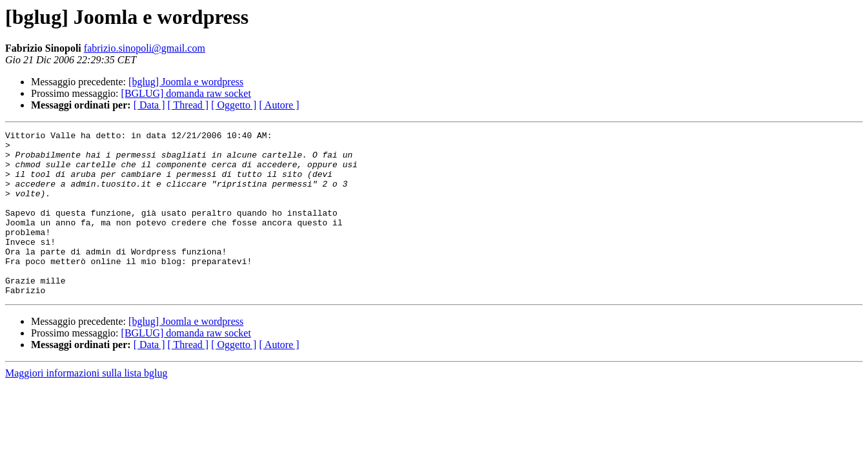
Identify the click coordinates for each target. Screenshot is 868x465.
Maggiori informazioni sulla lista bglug (86, 406)
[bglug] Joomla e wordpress (186, 82)
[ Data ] (149, 105)
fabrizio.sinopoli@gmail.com (145, 48)
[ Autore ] (279, 105)
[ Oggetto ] (234, 105)
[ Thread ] (188, 105)
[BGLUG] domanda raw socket (186, 93)
